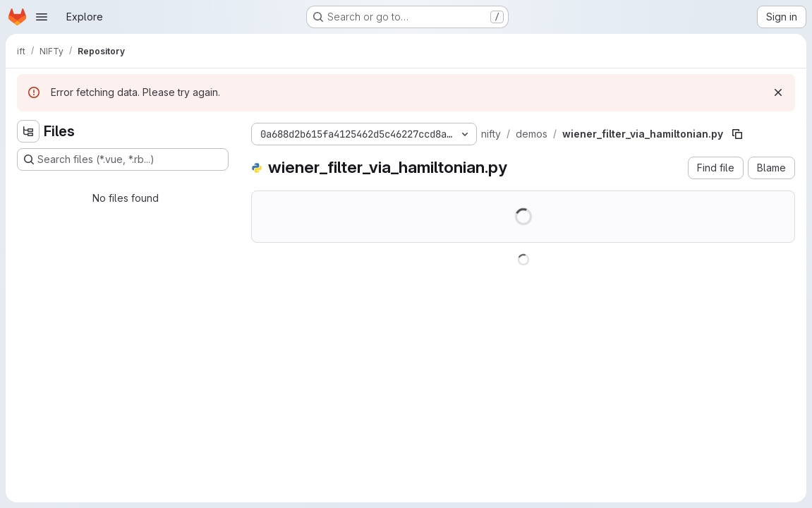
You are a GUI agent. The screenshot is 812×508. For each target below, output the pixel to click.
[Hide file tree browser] (28, 131)
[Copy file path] (737, 134)
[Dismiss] (778, 92)
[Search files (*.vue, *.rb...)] (123, 159)
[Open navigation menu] (42, 17)
